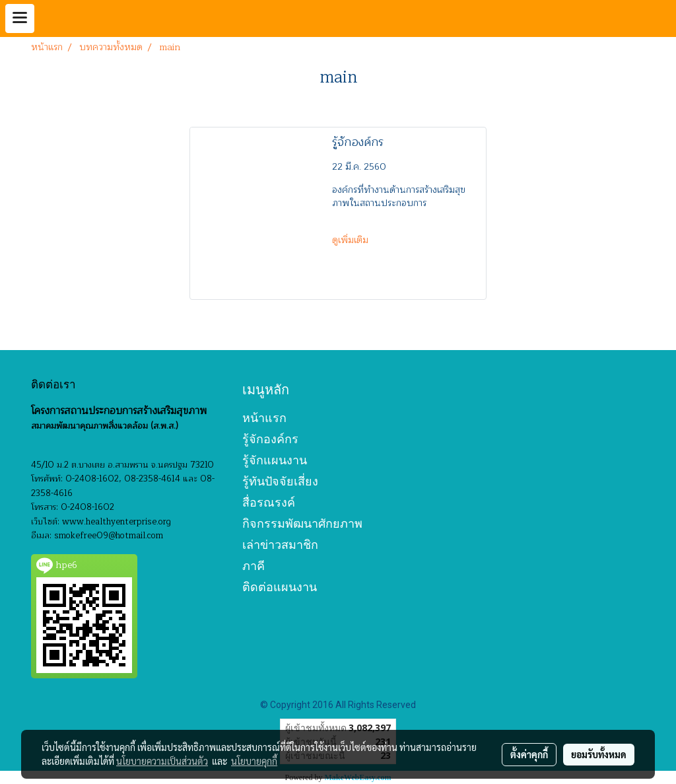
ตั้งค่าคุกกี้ (529, 754)
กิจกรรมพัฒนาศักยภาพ (302, 523)
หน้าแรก (264, 418)
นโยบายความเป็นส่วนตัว (162, 761)
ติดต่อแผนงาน (280, 587)
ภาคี (253, 566)
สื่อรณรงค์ (269, 502)
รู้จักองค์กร (270, 439)
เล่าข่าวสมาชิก (280, 545)
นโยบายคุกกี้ (254, 761)
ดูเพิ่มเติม (352, 240)
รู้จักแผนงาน (275, 460)
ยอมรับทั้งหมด (599, 754)
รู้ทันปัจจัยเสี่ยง (280, 481)
